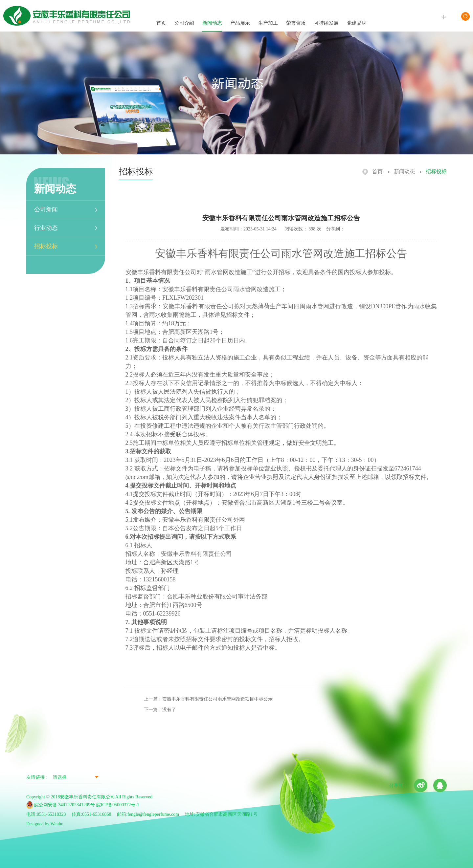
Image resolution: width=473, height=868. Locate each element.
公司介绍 (184, 17)
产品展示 (240, 17)
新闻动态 (212, 17)
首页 (161, 17)
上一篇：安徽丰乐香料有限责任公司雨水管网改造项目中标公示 (208, 699)
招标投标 (46, 246)
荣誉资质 (296, 17)
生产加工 (268, 17)
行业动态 (46, 228)
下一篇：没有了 (160, 710)
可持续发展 (326, 17)
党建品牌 (357, 17)
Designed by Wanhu (45, 824)
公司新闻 (46, 209)
